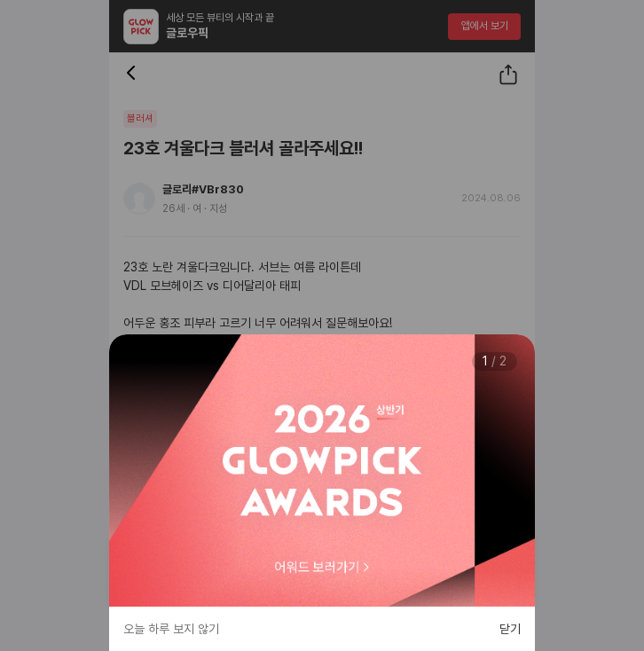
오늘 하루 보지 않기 (171, 629)
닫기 (510, 629)
